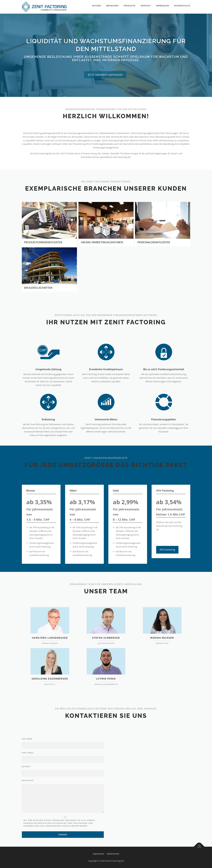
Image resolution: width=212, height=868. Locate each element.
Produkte (130, 6)
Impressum (162, 6)
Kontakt (146, 6)
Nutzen (97, 6)
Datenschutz (182, 6)
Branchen (112, 6)
